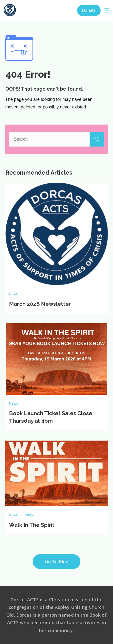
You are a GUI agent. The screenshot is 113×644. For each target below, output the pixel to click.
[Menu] (107, 10)
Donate (89, 10)
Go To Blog (57, 561)
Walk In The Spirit (32, 525)
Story (29, 515)
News (14, 294)
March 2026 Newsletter (40, 304)
